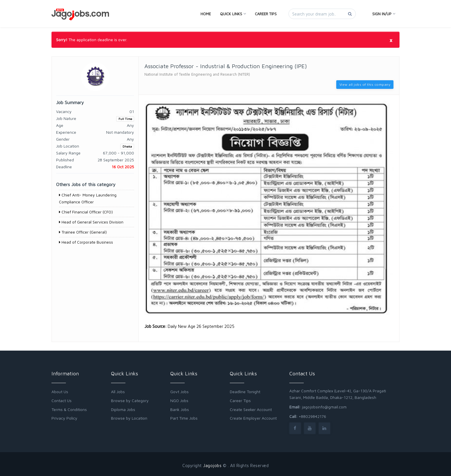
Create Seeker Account (251, 409)
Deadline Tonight (245, 392)
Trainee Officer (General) (83, 232)
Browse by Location (129, 418)
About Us (60, 392)
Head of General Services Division (91, 222)
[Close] (391, 40)
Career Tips (266, 14)
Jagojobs (212, 466)
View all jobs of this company (365, 84)
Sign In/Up (384, 14)
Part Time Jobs (184, 418)
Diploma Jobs (123, 409)
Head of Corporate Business (86, 242)
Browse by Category (130, 401)
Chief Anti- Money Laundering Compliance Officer (88, 198)
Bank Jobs (180, 409)
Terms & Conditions (69, 409)
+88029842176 (312, 416)
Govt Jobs (179, 392)
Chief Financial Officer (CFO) (86, 212)
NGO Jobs (179, 401)
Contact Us (62, 401)
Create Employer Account (253, 418)
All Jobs (118, 392)
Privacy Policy (64, 418)
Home (206, 14)
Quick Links (233, 14)
